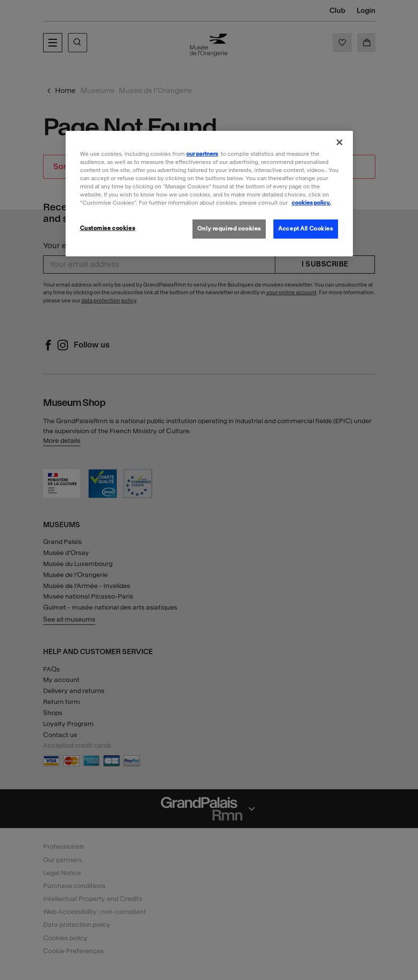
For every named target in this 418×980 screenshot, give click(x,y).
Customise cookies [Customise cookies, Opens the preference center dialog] (108, 228)
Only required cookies (229, 229)
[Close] (339, 142)
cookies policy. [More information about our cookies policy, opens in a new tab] (311, 203)
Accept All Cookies (305, 229)
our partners (202, 154)
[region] (209, 194)
